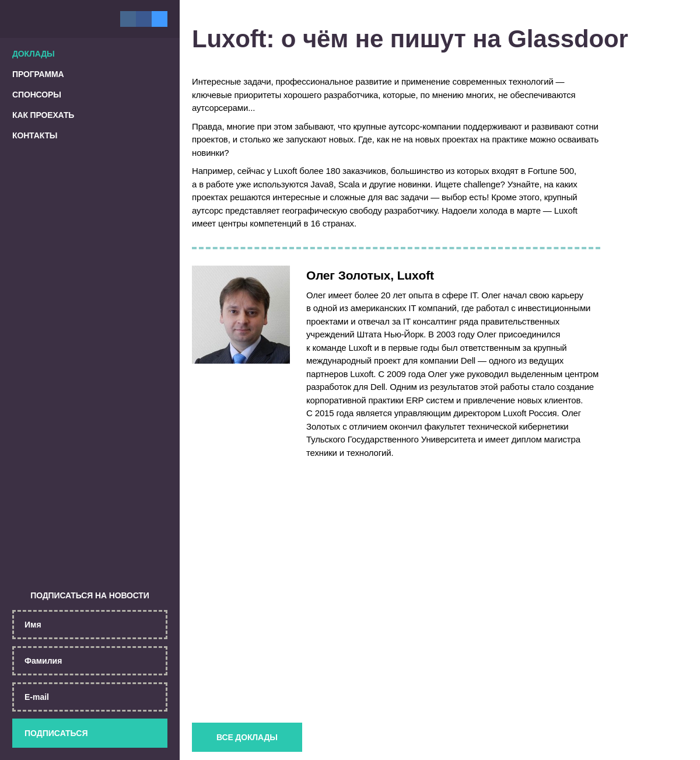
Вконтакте (128, 19)
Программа (38, 74)
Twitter (160, 19)
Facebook (144, 19)
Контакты (35, 135)
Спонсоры (37, 95)
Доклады (34, 54)
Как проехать (43, 115)
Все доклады (253, 737)
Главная (46, 19)
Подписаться (90, 733)
